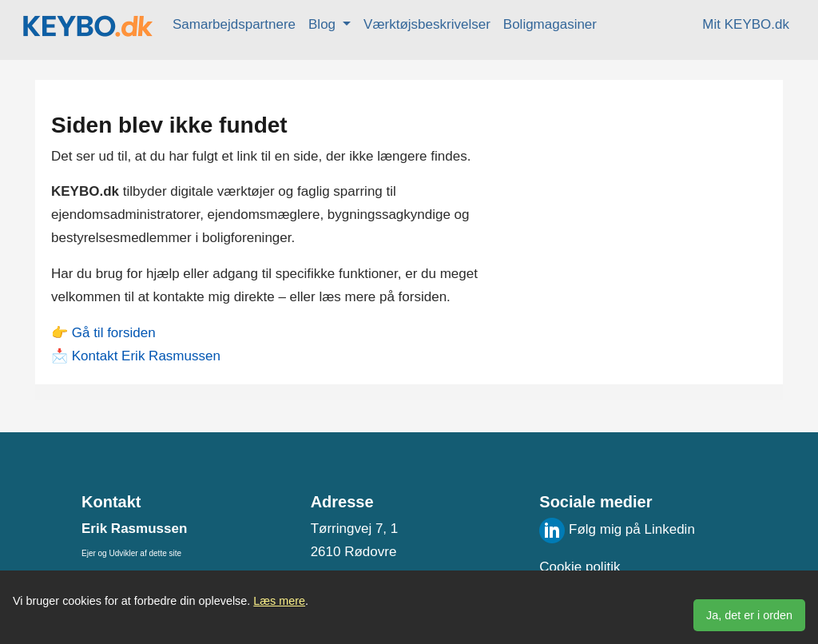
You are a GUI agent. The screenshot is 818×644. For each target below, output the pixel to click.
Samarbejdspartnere (234, 24)
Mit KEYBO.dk (746, 24)
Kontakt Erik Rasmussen (146, 356)
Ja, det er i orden (749, 615)
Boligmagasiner (550, 24)
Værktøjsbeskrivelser (427, 24)
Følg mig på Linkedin (617, 529)
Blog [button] (324, 24)
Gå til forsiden (114, 333)
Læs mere (279, 601)
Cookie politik (580, 567)
